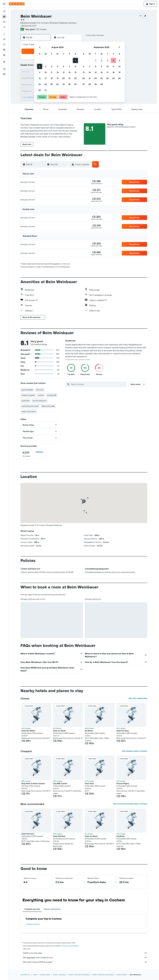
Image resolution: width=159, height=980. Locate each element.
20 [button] (63, 78)
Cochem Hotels (121, 975)
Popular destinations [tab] (52, 909)
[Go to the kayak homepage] (17, 4)
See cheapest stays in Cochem (135, 751)
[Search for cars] (4, 22)
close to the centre (29, 412)
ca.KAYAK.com (25, 975)
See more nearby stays (138, 698)
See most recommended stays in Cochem (130, 804)
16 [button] (40, 78)
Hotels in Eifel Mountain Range (103, 975)
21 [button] (70, 78)
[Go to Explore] (4, 39)
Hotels (35, 975)
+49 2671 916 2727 (28, 26)
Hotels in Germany (59, 975)
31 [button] (46, 90)
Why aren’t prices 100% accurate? (85, 962)
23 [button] (40, 84)
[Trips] (4, 62)
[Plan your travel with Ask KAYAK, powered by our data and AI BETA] (4, 34)
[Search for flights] (4, 11)
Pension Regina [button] (123, 783)
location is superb (28, 395)
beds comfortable (48, 406)
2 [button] (40, 66)
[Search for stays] (4, 17)
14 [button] (70, 72)
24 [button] (46, 84)
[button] (4, 4)
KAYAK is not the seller (85, 953)
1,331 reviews (41, 29)
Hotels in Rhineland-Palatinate (79, 975)
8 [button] (75, 66)
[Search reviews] (98, 384)
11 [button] (52, 72)
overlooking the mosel (30, 406)
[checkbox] (33, 454)
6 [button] (64, 66)
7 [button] (69, 66)
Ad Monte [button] (89, 731)
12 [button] (58, 72)
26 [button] (58, 84)
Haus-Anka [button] (89, 783)
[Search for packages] (4, 27)
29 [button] (75, 84)
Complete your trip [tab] (32, 909)
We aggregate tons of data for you (85, 957)
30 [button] (40, 90)
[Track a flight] (4, 44)
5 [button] (58, 66)
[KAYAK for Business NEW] (4, 55)
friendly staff (52, 395)
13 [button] (64, 72)
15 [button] (75, 72)
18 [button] (52, 78)
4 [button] (52, 66)
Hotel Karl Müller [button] (28, 731)
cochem (41, 395)
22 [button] (75, 78)
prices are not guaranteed (70, 946)
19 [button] (58, 78)
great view (26, 401)
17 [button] (46, 78)
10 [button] (46, 72)
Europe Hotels (45, 975)
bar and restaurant (40, 401)
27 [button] (64, 84)
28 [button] (69, 84)
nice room (40, 390)
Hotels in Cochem (33, 924)
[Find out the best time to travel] (4, 50)
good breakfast (27, 390)
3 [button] (46, 66)
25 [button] (52, 84)
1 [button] (75, 60)
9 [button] (40, 72)
